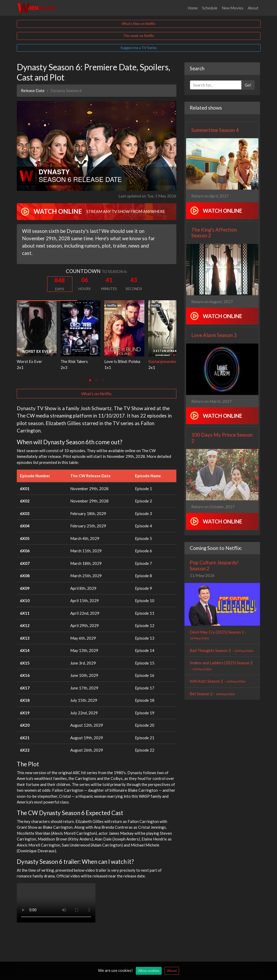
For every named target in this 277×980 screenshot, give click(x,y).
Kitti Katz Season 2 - (218, 681)
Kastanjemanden (163, 361)
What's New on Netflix (138, 24)
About (253, 8)
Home (193, 8)
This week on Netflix (139, 36)
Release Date (33, 90)
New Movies (233, 8)
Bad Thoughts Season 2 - (221, 650)
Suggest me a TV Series (139, 48)
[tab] (90, 380)
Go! (248, 85)
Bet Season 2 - (212, 694)
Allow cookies (149, 971)
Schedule (210, 8)
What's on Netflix (96, 394)
